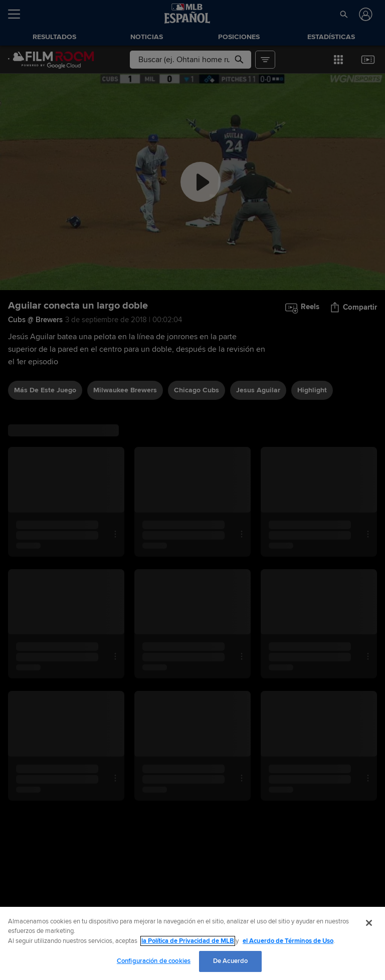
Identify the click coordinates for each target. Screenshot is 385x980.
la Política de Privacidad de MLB (188, 941)
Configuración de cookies (154, 961)
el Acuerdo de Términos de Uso (288, 941)
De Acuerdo (230, 961)
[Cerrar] (369, 923)
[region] (192, 943)
